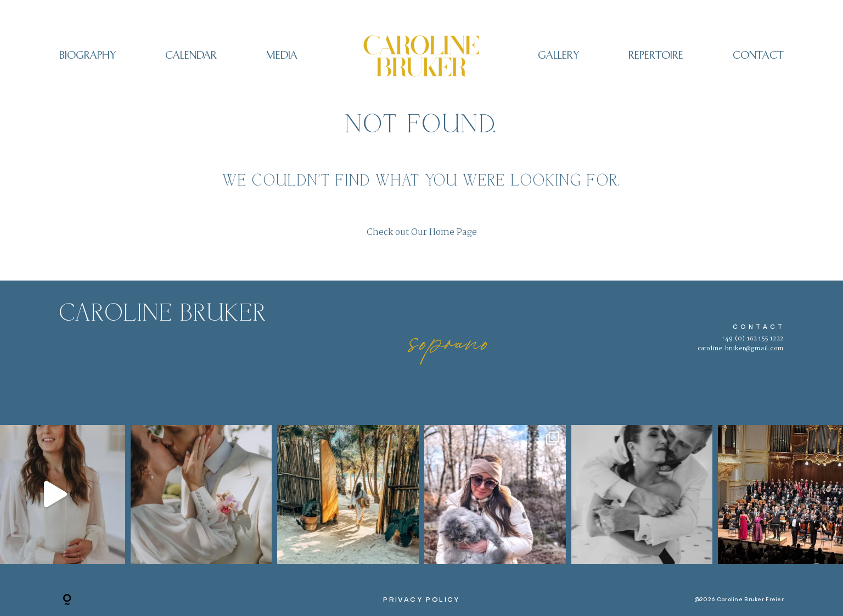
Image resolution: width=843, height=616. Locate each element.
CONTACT (758, 56)
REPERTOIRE (656, 56)
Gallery (558, 56)
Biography (88, 56)
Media (282, 56)
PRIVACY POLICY (421, 600)
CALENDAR (191, 56)
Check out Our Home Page (422, 233)
